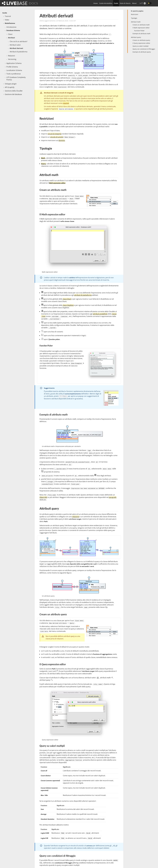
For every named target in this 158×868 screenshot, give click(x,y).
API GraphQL (10, 87)
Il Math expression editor (141, 28)
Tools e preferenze (14, 74)
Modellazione (10, 23)
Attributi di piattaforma (18, 52)
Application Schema (14, 63)
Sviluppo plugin (11, 84)
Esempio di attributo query (142, 52)
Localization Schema (14, 70)
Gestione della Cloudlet (14, 91)
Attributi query (136, 37)
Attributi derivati (16, 48)
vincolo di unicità (57, 137)
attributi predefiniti (100, 314)
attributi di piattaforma (83, 295)
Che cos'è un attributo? (18, 41)
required (66, 103)
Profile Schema (12, 67)
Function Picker (139, 31)
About (134, 3)
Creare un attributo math (141, 25)
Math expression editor (57, 183)
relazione (76, 517)
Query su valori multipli (141, 46)
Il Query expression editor (141, 43)
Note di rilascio (125, 3)
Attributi (11, 38)
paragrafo (113, 497)
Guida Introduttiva (106, 3)
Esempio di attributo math (141, 34)
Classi (10, 34)
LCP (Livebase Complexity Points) (16, 78)
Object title (43, 497)
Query (43, 164)
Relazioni (11, 56)
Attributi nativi (15, 45)
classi (67, 299)
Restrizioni (135, 14)
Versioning (12, 59)
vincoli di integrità (55, 134)
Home (96, 3)
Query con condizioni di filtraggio (144, 49)
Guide (116, 3)
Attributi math (136, 22)
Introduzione (11, 27)
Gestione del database (13, 94)
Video (7, 20)
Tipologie (134, 18)
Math (43, 158)
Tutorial (8, 16)
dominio (62, 140)
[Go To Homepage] (15, 3)
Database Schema (13, 30)
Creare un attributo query (141, 40)
